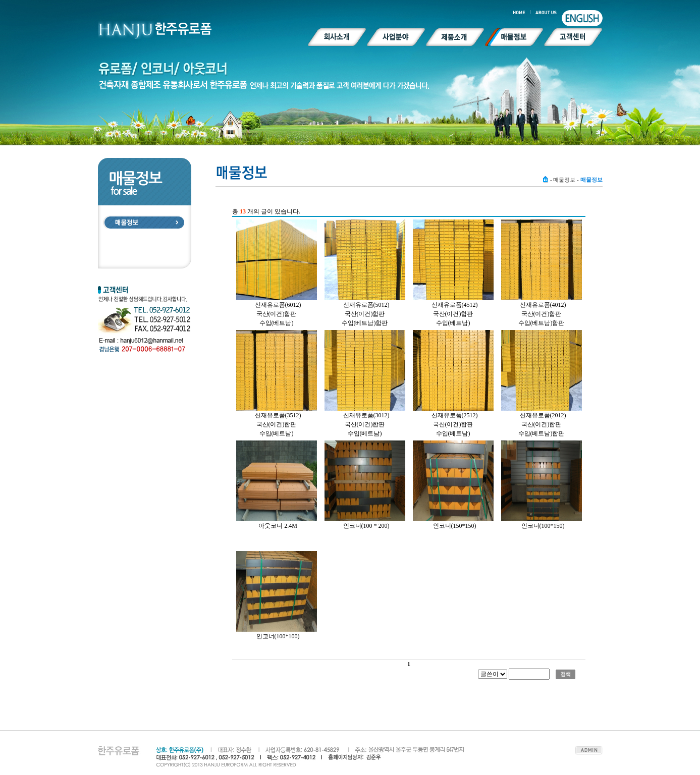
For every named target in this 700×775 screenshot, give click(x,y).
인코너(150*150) (455, 526)
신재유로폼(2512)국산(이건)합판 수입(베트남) (455, 424)
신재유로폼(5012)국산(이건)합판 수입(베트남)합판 (366, 314)
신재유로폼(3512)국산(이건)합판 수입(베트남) (278, 424)
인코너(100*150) (543, 526)
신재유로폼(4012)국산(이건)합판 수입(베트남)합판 (542, 314)
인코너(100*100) (278, 636)
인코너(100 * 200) (366, 526)
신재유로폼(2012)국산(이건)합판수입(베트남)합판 (542, 424)
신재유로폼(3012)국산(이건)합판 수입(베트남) (366, 424)
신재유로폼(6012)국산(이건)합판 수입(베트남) (278, 314)
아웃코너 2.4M (278, 526)
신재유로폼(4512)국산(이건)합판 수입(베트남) (455, 314)
